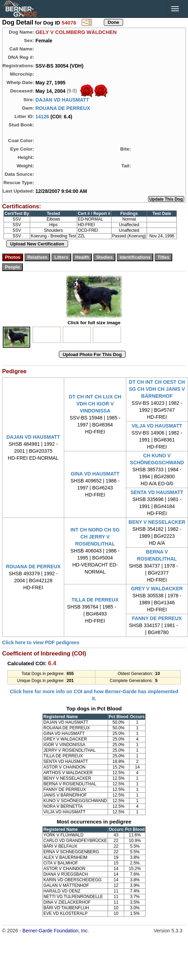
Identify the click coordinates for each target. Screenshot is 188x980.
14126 (42, 117)
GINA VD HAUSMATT (95, 474)
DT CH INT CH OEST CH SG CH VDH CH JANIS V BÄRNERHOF (157, 389)
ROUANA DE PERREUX (63, 108)
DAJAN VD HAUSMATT (62, 100)
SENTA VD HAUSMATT (157, 492)
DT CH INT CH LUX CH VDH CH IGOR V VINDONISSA (95, 404)
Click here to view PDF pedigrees (41, 642)
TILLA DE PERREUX (95, 600)
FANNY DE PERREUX (157, 618)
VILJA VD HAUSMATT (157, 426)
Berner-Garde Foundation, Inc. (56, 931)
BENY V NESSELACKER (157, 522)
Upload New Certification (37, 244)
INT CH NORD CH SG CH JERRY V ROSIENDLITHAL (95, 537)
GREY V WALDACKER (157, 589)
